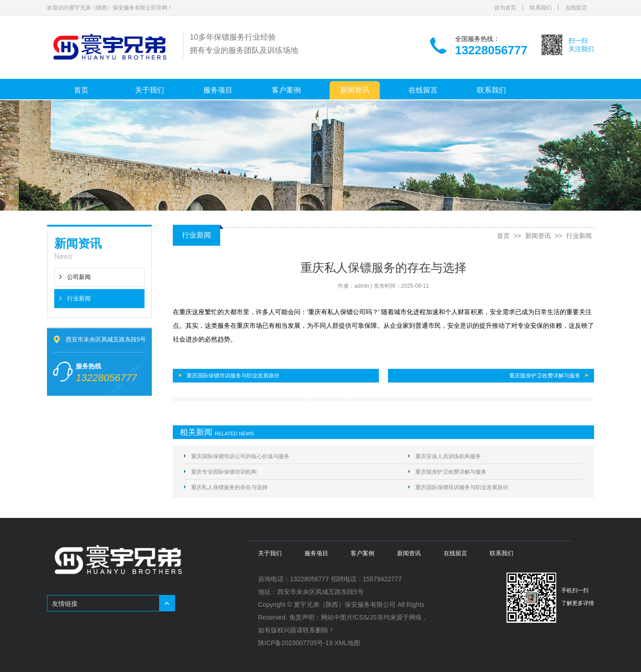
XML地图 (347, 643)
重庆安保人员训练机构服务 (448, 456)
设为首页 (505, 8)
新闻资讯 (355, 90)
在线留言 (576, 8)
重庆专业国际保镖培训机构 (224, 472)
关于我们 (150, 90)
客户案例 (286, 90)
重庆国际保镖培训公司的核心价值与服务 (240, 456)
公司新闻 (79, 277)
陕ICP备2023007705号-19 (295, 643)
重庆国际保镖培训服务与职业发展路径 (233, 376)
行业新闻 (79, 298)
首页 (81, 90)
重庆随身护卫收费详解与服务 (545, 376)
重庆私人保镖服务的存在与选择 (229, 487)
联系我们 (541, 8)
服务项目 (218, 90)
